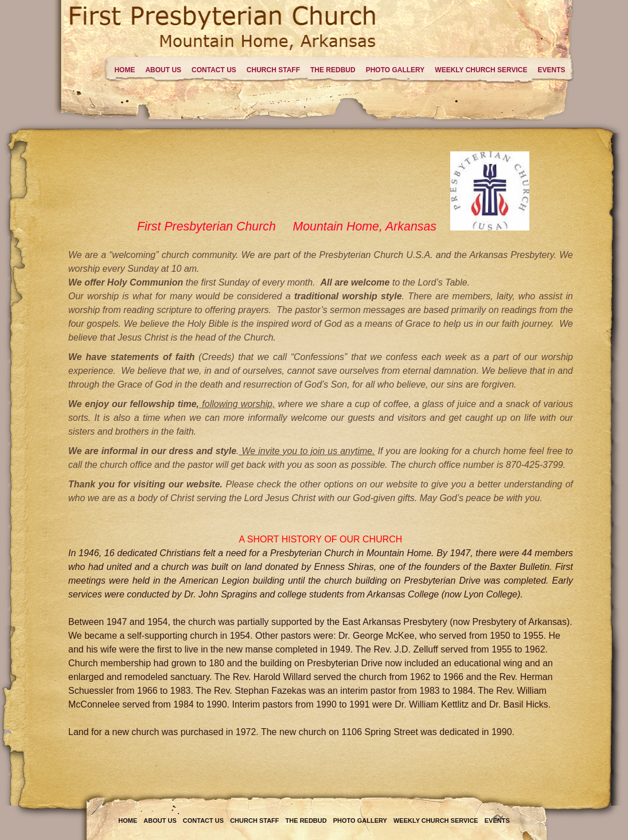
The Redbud (333, 70)
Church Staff (273, 70)
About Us (163, 70)
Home (124, 70)
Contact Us (214, 70)
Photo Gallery (395, 70)
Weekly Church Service (481, 70)
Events (551, 70)
